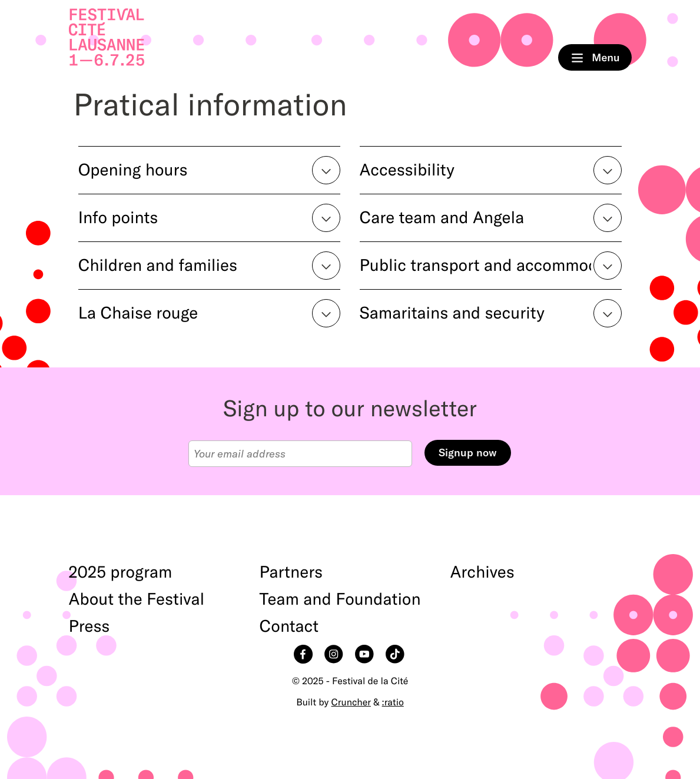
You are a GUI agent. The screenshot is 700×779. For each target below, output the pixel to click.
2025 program (121, 572)
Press (89, 626)
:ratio (393, 702)
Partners (291, 572)
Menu (595, 57)
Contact (289, 626)
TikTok (396, 655)
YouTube (366, 655)
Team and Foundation (340, 599)
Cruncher (351, 702)
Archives (482, 572)
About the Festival (137, 599)
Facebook (304, 655)
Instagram (335, 655)
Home (107, 38)
